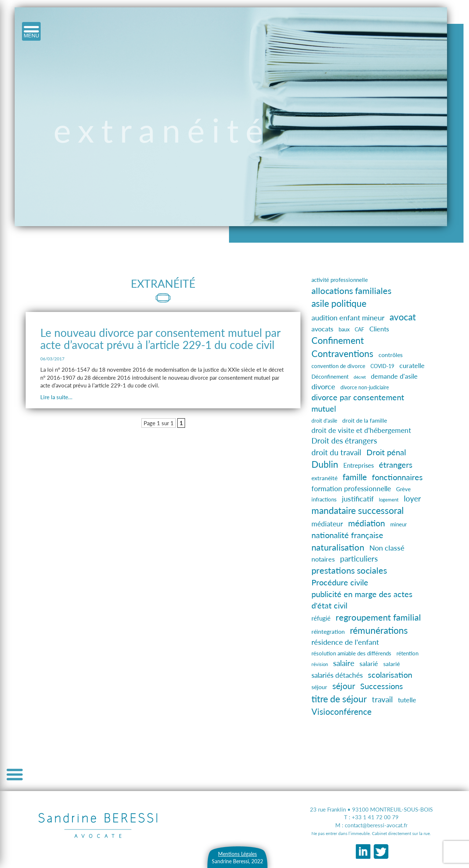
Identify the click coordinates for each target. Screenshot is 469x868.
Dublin (325, 464)
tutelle (407, 700)
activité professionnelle (340, 280)
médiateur (327, 524)
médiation (367, 523)
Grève (403, 489)
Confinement (338, 340)
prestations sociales (349, 570)
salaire (344, 663)
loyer (412, 499)
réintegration (328, 631)
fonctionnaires (397, 477)
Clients (379, 329)
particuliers (359, 559)
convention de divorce (338, 366)
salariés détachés (337, 675)
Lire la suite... (56, 397)
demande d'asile (394, 376)
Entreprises (359, 465)
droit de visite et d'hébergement (361, 430)
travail (382, 699)
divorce (323, 386)
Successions (382, 686)
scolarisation (390, 675)
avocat (403, 317)
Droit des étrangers (344, 441)
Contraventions (342, 353)
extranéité (324, 478)
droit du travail (336, 452)
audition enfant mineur (348, 317)
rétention (407, 653)
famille (355, 477)
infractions (324, 499)
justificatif (358, 499)
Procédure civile (340, 582)
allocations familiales (351, 290)
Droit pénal (386, 452)
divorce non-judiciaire (365, 387)
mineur (398, 524)
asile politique (339, 303)
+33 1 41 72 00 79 (375, 817)
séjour (319, 687)
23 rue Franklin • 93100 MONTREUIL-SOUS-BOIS (371, 809)
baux (344, 329)
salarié (369, 663)
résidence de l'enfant (345, 642)
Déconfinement (330, 376)
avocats (322, 329)
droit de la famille (365, 420)
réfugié (321, 618)
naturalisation (338, 547)
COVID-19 (382, 366)
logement (389, 500)
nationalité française (347, 535)
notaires (323, 559)
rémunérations (379, 630)
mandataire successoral (358, 510)
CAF (359, 329)
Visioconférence (341, 711)
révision (320, 664)
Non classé (387, 548)
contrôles (391, 355)
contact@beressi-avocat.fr (376, 825)
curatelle (412, 365)
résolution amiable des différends (351, 653)
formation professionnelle (351, 488)
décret (360, 377)
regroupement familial (378, 617)
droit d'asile (324, 421)
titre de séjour (339, 699)
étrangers (396, 465)
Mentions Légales (237, 854)
